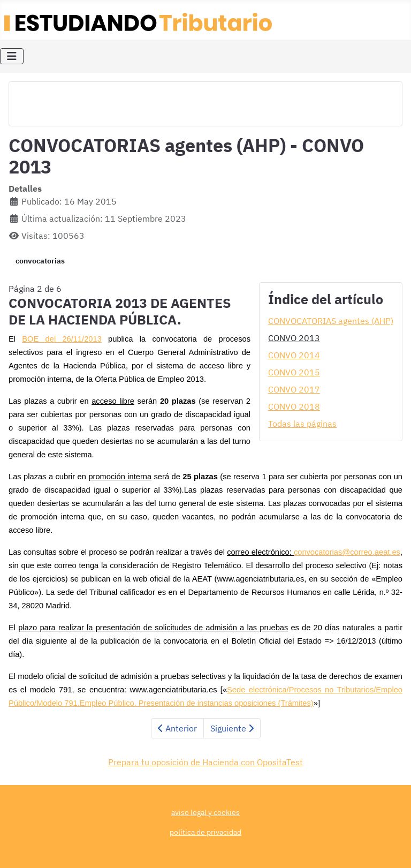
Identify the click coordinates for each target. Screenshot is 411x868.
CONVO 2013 (294, 338)
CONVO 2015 (294, 372)
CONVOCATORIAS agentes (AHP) (331, 321)
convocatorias (40, 261)
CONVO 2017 (294, 389)
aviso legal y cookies (205, 812)
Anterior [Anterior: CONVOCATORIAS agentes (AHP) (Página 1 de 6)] (177, 728)
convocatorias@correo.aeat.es (347, 552)
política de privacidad (205, 832)
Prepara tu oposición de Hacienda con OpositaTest (205, 762)
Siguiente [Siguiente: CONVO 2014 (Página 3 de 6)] (232, 728)
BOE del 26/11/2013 (62, 339)
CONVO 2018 (294, 406)
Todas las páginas (302, 424)
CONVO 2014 (294, 355)
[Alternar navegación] (12, 56)
